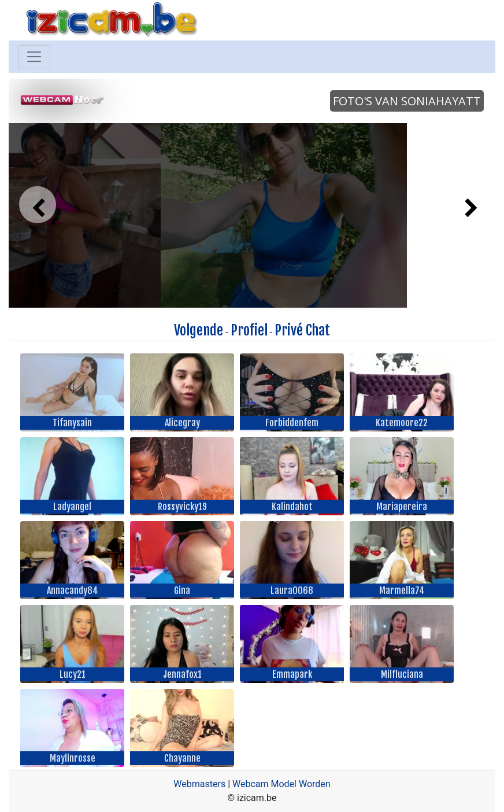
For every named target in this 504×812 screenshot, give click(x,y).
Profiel (249, 330)
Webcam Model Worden (281, 784)
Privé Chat (302, 330)
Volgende (199, 330)
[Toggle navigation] (34, 57)
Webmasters (199, 784)
